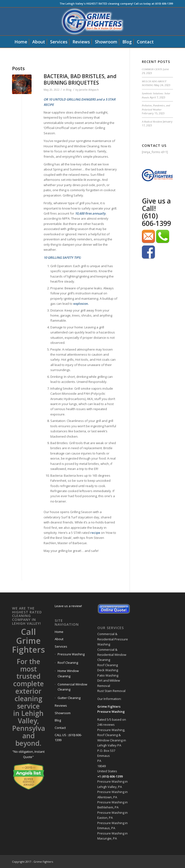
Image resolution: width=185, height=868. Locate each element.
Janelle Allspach (89, 90)
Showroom (63, 713)
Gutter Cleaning (69, 698)
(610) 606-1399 (156, 220)
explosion (81, 304)
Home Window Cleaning (68, 673)
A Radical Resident (152, 122)
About (59, 639)
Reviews (61, 705)
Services (61, 646)
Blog (69, 90)
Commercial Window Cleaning (72, 687)
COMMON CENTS (152, 69)
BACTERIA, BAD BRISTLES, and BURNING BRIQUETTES (80, 79)
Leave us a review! (68, 606)
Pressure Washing (71, 654)
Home (59, 632)
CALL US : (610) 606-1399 (68, 737)
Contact (60, 728)
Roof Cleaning (68, 663)
